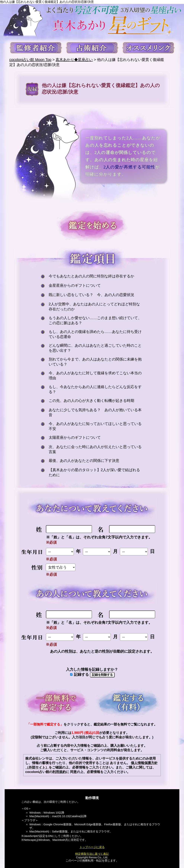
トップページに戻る (92, 847)
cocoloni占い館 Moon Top (30, 60)
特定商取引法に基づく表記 (92, 854)
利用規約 (59, 772)
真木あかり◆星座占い (74, 60)
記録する (80, 674)
